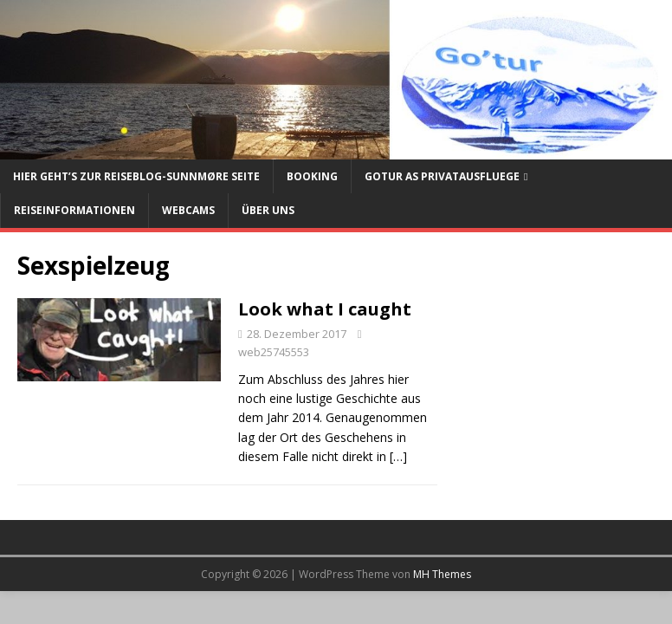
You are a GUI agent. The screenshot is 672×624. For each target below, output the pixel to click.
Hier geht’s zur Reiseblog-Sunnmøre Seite (136, 176)
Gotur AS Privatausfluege (442, 176)
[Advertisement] (554, 374)
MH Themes (442, 574)
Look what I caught (325, 309)
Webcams (188, 210)
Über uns (268, 210)
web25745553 (274, 352)
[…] (398, 456)
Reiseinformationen (74, 210)
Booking (312, 176)
